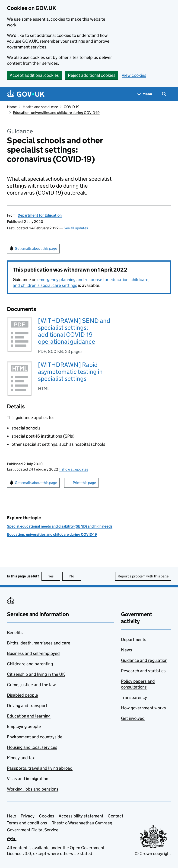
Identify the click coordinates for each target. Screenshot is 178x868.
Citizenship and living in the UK (36, 674)
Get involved (133, 718)
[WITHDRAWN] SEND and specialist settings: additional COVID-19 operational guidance (74, 331)
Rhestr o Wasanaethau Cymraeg (82, 823)
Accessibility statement (81, 816)
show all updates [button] (73, 469)
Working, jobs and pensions (33, 789)
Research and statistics (143, 671)
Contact (116, 816)
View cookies (134, 75)
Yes (54, 576)
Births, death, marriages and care (39, 643)
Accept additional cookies (34, 75)
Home (12, 107)
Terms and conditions (27, 823)
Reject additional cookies (92, 75)
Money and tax (21, 758)
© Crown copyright (153, 854)
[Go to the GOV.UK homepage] (26, 94)
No (75, 576)
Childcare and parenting (30, 664)
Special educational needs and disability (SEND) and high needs (60, 526)
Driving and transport (27, 706)
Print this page (84, 483)
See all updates (76, 228)
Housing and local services (32, 747)
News (127, 650)
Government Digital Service (33, 830)
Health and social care (40, 107)
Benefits (15, 633)
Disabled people (22, 695)
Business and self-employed (33, 653)
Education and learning (29, 716)
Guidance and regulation (144, 660)
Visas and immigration (28, 779)
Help (12, 816)
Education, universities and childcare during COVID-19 (56, 113)
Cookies (47, 816)
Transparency (134, 697)
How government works (143, 708)
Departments (134, 639)
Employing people (24, 726)
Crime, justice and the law (31, 685)
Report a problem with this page (143, 576)
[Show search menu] (164, 94)
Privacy (28, 816)
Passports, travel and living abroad (40, 768)
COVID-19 (72, 107)
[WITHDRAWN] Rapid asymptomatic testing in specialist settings (70, 372)
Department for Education (40, 215)
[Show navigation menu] (145, 94)
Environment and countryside (35, 737)
